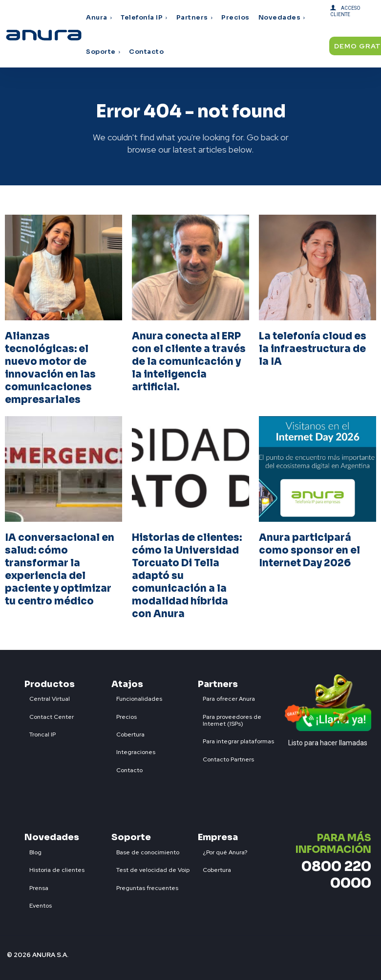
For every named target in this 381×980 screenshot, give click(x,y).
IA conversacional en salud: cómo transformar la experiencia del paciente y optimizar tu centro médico (60, 569)
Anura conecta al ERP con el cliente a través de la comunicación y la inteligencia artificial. (189, 362)
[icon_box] (47, 697)
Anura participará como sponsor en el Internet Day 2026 (309, 550)
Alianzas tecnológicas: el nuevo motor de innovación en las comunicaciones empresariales (50, 368)
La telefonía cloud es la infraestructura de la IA (313, 349)
